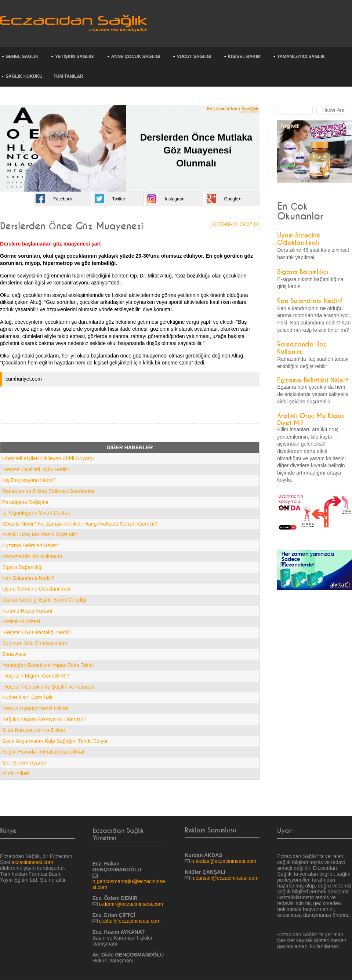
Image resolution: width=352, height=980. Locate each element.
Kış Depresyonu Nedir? (29, 480)
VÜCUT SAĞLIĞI (194, 57)
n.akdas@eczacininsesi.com (224, 861)
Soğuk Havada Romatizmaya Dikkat (43, 752)
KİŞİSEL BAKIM (244, 57)
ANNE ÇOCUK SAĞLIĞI (136, 57)
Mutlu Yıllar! (16, 773)
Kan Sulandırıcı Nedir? (28, 578)
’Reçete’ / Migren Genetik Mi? (36, 676)
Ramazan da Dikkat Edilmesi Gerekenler (48, 491)
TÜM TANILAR (68, 76)
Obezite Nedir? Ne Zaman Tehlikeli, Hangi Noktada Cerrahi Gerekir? (80, 524)
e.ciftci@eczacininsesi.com (130, 921)
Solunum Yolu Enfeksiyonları (35, 643)
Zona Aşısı (14, 654)
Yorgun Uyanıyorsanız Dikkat (35, 708)
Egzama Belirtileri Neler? (30, 545)
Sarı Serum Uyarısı (24, 763)
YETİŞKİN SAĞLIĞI (75, 57)
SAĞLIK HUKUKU (24, 76)
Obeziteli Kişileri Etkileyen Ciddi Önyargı (48, 458)
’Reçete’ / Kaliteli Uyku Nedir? (36, 469)
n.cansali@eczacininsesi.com (225, 878)
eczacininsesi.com (32, 862)
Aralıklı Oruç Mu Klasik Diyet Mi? (40, 534)
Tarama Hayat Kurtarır (28, 611)
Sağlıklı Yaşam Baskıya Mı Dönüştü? (44, 719)
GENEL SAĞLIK (22, 57)
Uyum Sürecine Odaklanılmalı (36, 589)
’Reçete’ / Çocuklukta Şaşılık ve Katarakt (48, 687)
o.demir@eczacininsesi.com (131, 904)
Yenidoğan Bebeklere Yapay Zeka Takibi (48, 665)
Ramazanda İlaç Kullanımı (32, 556)
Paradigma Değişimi (25, 502)
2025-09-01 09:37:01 (236, 224)
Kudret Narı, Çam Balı (27, 697)
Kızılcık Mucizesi (21, 621)
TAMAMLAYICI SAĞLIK (301, 57)
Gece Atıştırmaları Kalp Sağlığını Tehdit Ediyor (55, 741)
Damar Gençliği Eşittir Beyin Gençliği (44, 600)
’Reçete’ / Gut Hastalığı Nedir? (37, 632)
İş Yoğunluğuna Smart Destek (36, 513)
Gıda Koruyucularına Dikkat (34, 730)
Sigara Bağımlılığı (23, 567)
